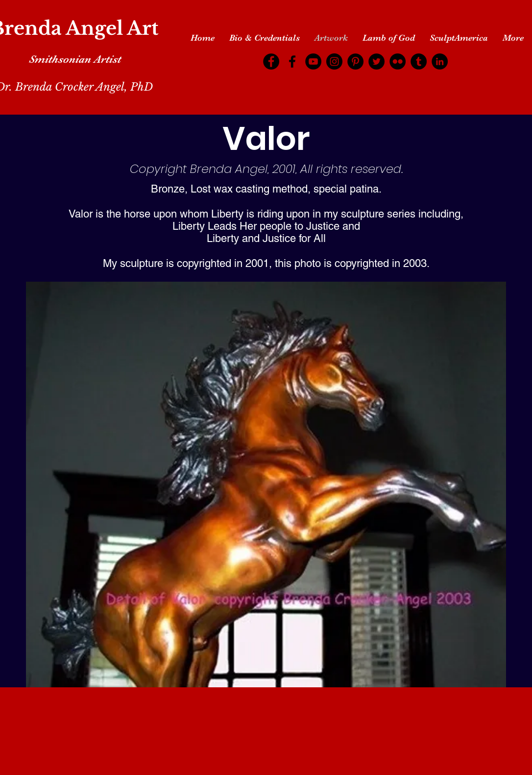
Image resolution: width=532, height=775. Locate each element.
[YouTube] (313, 61)
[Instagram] (334, 61)
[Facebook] (271, 61)
